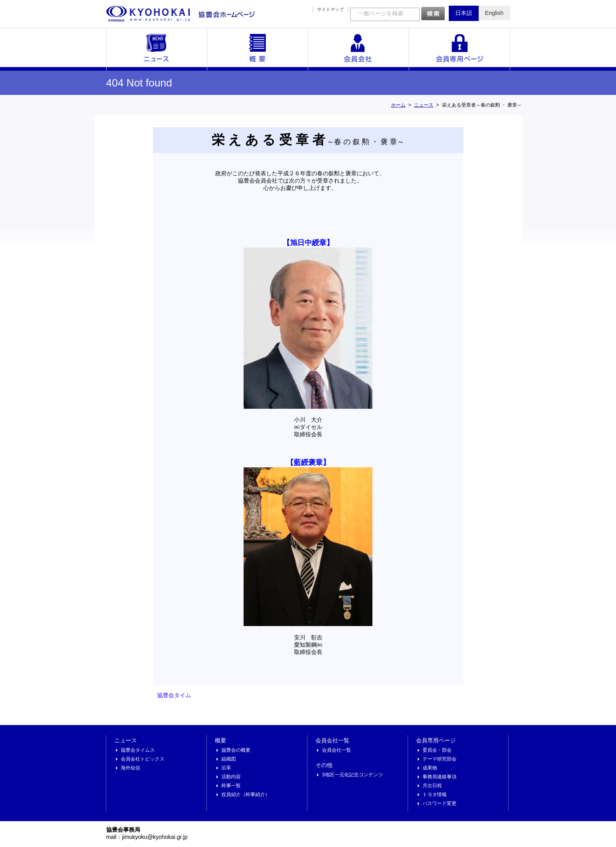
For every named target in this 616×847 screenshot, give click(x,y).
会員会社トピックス (143, 759)
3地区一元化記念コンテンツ (352, 775)
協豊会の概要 (236, 750)
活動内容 (231, 777)
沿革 (226, 768)
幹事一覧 (231, 786)
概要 (258, 49)
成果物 (430, 768)
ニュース (157, 49)
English (494, 13)
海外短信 (130, 768)
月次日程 (432, 786)
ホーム (398, 105)
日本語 (464, 13)
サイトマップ (330, 9)
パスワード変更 (439, 803)
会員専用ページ (460, 49)
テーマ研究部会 (439, 759)
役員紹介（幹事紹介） (246, 794)
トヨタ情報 (435, 794)
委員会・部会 (437, 750)
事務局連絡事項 (439, 777)
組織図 (229, 759)
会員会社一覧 (359, 49)
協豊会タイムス (138, 750)
